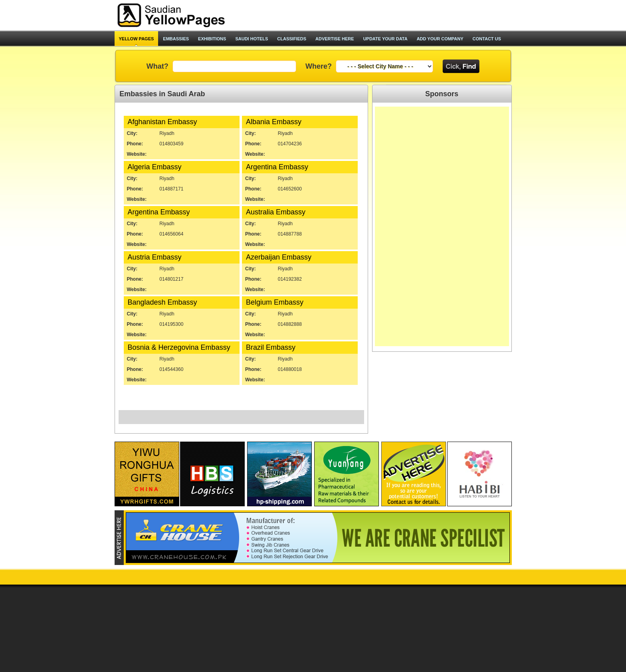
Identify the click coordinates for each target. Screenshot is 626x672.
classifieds (292, 39)
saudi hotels (252, 39)
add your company (440, 39)
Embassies (176, 39)
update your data (385, 39)
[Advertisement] (418, 15)
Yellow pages (137, 39)
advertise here (335, 39)
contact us (487, 39)
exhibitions (212, 39)
